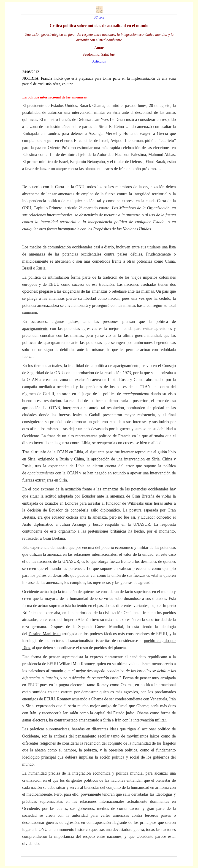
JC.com (99, 17)
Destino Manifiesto (45, 634)
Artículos (99, 61)
